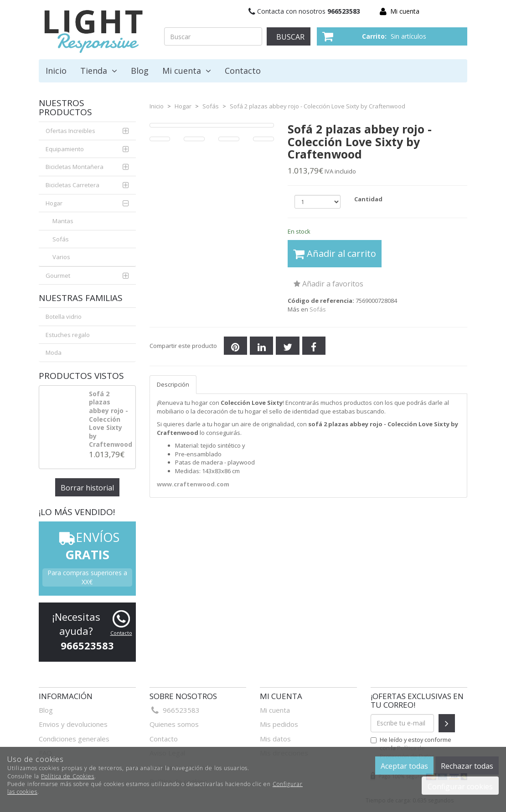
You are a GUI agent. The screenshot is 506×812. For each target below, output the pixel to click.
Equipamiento (65, 149)
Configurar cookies (460, 786)
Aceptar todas (404, 766)
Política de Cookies (68, 776)
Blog (140, 71)
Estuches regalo (68, 335)
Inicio (56, 71)
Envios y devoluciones (73, 724)
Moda (54, 352)
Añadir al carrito (335, 253)
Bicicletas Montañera (75, 167)
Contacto (243, 71)
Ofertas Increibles (70, 131)
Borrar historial (87, 488)
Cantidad (368, 199)
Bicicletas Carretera (72, 185)
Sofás (61, 239)
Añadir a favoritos (328, 284)
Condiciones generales (74, 739)
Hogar (54, 203)
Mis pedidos (279, 724)
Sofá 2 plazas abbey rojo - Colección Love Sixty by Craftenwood (111, 419)
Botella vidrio (64, 317)
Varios (61, 257)
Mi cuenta (405, 11)
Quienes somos (174, 724)
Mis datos (275, 739)
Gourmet (58, 276)
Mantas (63, 221)
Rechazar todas (467, 766)
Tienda (99, 71)
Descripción (173, 384)
